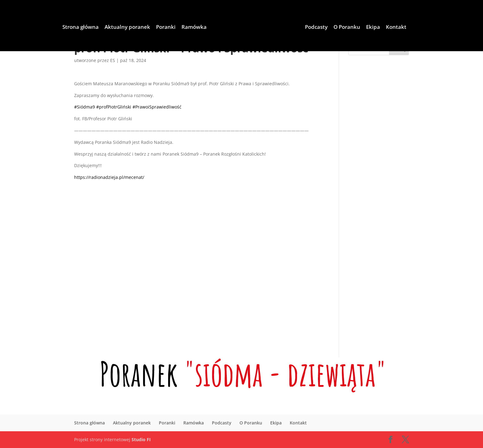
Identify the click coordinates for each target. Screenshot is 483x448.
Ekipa (373, 28)
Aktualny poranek (127, 28)
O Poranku (347, 28)
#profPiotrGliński (114, 107)
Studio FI (141, 439)
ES (113, 60)
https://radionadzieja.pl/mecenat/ (109, 177)
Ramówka (194, 28)
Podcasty (316, 28)
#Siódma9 (85, 107)
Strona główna (80, 28)
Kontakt (396, 28)
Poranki (166, 28)
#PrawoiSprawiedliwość (157, 107)
